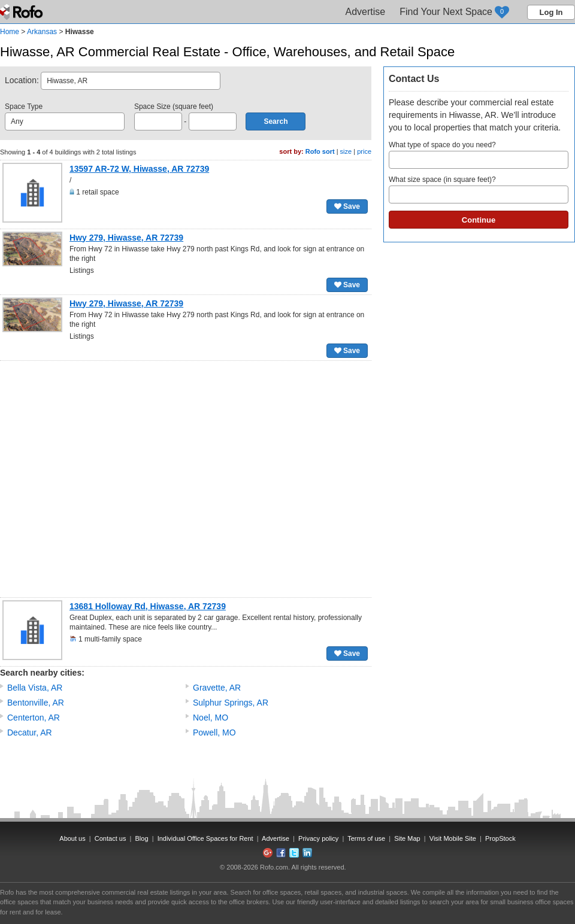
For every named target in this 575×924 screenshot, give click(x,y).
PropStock (500, 838)
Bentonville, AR (36, 703)
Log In (551, 12)
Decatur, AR (30, 732)
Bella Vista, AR (35, 688)
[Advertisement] (116, 479)
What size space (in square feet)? (479, 189)
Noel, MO (211, 718)
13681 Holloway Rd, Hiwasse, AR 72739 (148, 606)
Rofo (22, 12)
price (364, 151)
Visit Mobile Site (453, 838)
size (346, 151)
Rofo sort (320, 151)
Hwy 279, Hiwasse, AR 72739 (126, 238)
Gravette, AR (217, 688)
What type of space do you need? (479, 155)
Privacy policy (318, 838)
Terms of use (366, 838)
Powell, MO (214, 732)
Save (347, 206)
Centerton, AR (34, 718)
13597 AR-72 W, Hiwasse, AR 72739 (139, 169)
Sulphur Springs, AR (231, 703)
